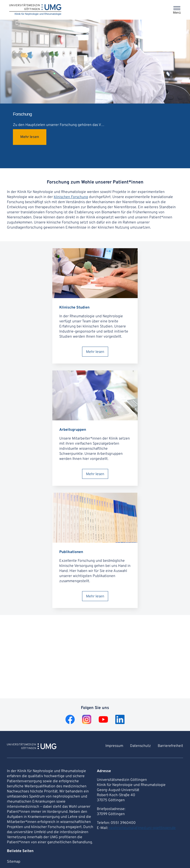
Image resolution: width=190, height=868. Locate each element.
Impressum (114, 746)
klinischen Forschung (71, 197)
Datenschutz (140, 746)
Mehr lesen (30, 137)
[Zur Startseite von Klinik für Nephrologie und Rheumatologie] (32, 747)
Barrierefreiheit (170, 746)
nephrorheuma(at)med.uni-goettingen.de (142, 828)
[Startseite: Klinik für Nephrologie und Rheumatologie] (35, 10)
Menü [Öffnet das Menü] (177, 13)
